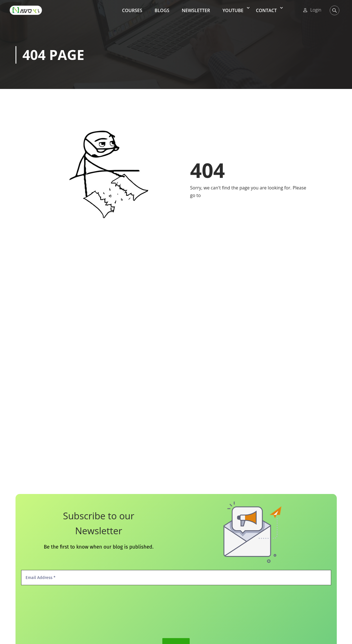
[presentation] (44, 611)
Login (316, 10)
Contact (266, 10)
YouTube (233, 10)
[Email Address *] (176, 578)
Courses (132, 10)
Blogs (162, 10)
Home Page (214, 195)
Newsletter (196, 10)
